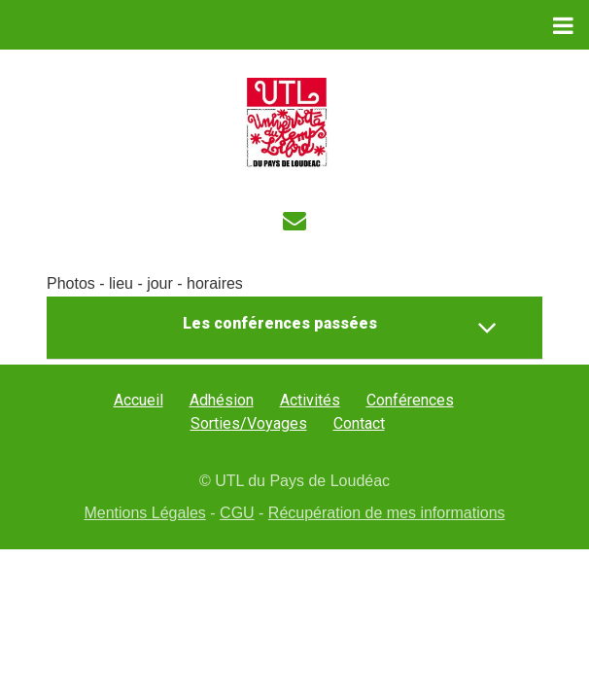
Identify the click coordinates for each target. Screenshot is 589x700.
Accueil (139, 400)
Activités (310, 400)
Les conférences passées (340, 328)
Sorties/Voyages (249, 423)
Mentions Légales (144, 513)
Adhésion (222, 400)
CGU (237, 513)
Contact (359, 423)
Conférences (410, 400)
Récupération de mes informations (387, 513)
